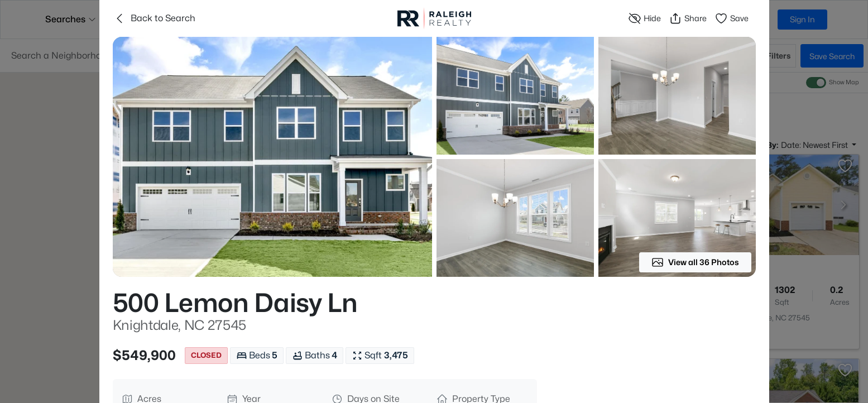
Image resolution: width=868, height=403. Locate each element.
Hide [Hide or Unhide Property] (644, 18)
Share (688, 18)
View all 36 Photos (695, 262)
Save (732, 18)
